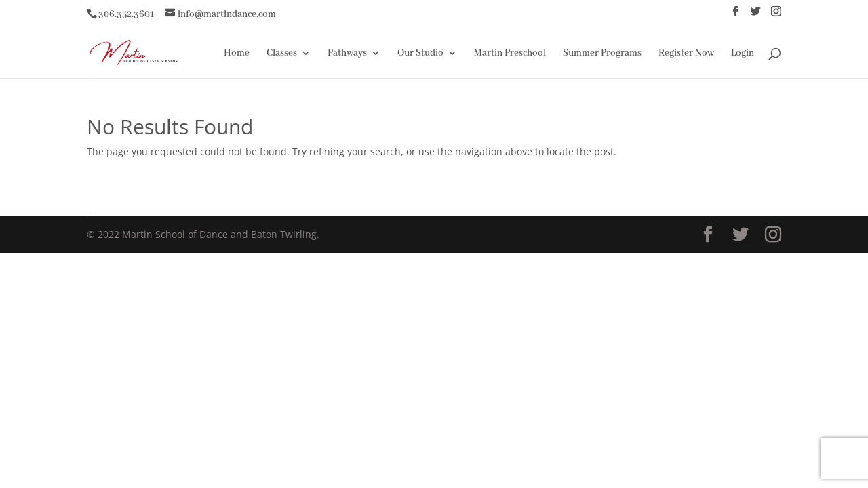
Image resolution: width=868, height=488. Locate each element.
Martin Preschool (510, 54)
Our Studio (420, 54)
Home (237, 54)
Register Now (686, 54)
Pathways (347, 54)
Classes (282, 54)
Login (743, 54)
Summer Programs (602, 54)
